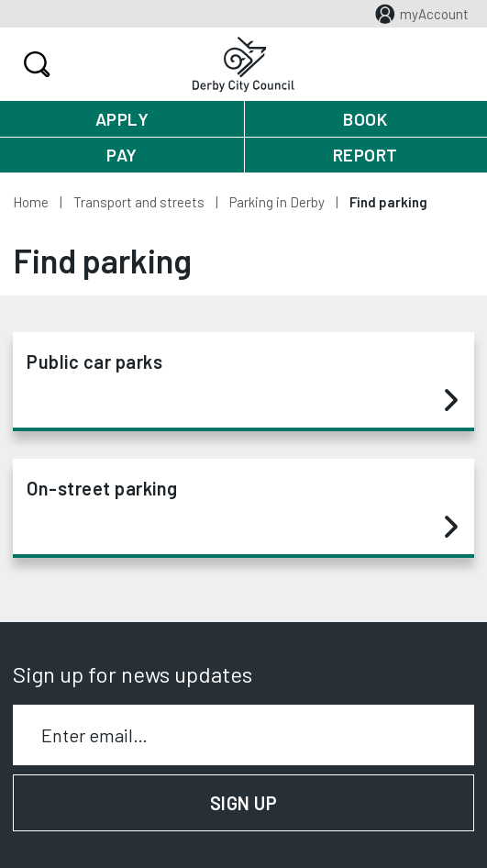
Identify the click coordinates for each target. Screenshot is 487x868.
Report (365, 155)
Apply (122, 119)
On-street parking (242, 508)
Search (34, 64)
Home (31, 202)
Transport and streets (139, 202)
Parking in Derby (277, 202)
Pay (122, 155)
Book (365, 119)
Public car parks (242, 382)
